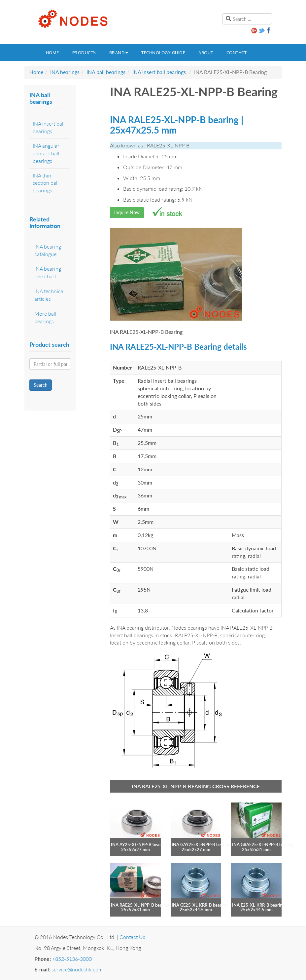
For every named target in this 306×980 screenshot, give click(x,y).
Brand (119, 53)
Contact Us (132, 937)
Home (52, 53)
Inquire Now (127, 212)
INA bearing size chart (48, 272)
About (206, 53)
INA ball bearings (106, 72)
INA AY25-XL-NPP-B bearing (139, 844)
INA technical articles (50, 295)
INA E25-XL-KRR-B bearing (258, 905)
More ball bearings (45, 317)
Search (41, 385)
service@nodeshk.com (77, 969)
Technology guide (163, 53)
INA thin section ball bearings (46, 183)
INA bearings (65, 72)
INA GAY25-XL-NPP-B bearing (201, 844)
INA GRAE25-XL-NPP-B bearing (263, 844)
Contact (237, 53)
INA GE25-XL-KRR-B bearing (199, 905)
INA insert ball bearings (159, 72)
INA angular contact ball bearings (46, 153)
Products (84, 53)
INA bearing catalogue (48, 250)
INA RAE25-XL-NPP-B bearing (140, 905)
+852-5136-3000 (72, 959)
